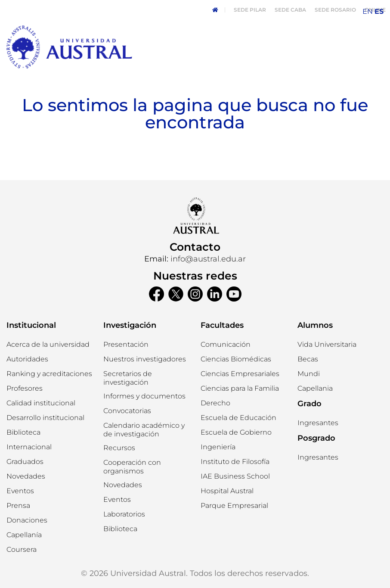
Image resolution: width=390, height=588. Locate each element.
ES (379, 11)
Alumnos (315, 325)
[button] (27, 359)
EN (368, 11)
